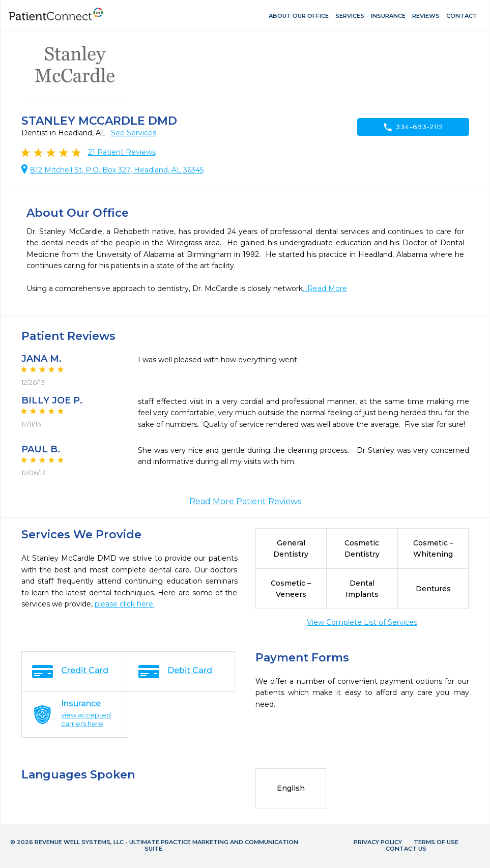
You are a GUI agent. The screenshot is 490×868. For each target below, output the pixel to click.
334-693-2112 (413, 127)
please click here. (125, 604)
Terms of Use (436, 842)
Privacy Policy (378, 842)
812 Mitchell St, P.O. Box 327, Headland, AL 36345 (117, 170)
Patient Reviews (122, 152)
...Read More (325, 288)
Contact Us (406, 849)
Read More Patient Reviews (245, 501)
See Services (134, 133)
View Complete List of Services (362, 622)
